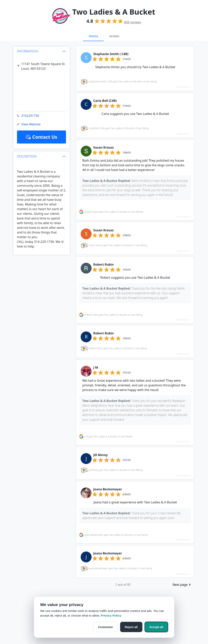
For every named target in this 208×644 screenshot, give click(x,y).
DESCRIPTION (27, 156)
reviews (132, 22)
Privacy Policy (111, 615)
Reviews (114, 36)
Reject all (131, 627)
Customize (105, 627)
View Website (29, 124)
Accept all (156, 627)
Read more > (183, 87)
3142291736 (28, 116)
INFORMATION (27, 51)
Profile (93, 36)
